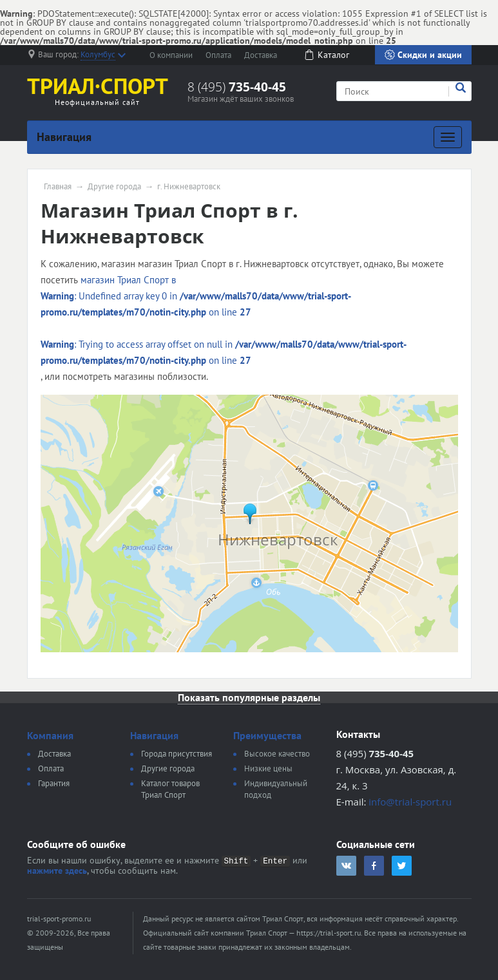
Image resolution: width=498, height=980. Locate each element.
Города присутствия (177, 754)
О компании (171, 55)
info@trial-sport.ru (410, 802)
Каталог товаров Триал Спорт (170, 789)
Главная (58, 187)
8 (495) (237, 87)
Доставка (261, 55)
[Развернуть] (448, 137)
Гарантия (54, 783)
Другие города (114, 187)
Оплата (218, 55)
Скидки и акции (423, 55)
